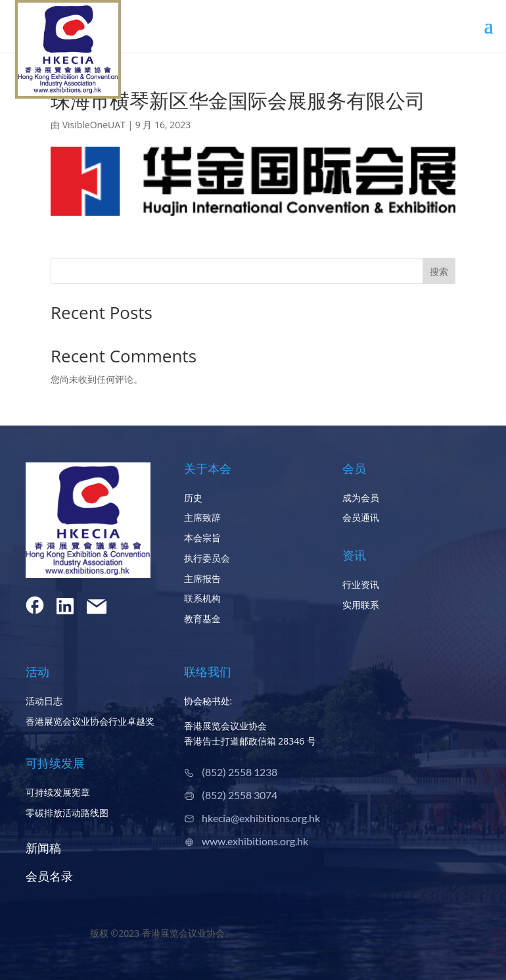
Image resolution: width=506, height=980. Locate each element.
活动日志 (44, 701)
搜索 (439, 271)
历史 (193, 498)
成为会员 (361, 498)
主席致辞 (202, 517)
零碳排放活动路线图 (67, 813)
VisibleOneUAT (94, 125)
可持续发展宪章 (58, 792)
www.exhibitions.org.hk (255, 841)
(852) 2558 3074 (240, 795)
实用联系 (361, 605)
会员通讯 (361, 517)
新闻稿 (43, 848)
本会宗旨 (202, 538)
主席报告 (202, 578)
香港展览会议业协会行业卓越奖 (90, 721)
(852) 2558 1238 (240, 772)
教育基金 (202, 619)
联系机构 (202, 598)
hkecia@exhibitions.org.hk (261, 818)
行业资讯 (361, 584)
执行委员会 (207, 558)
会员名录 (49, 876)
